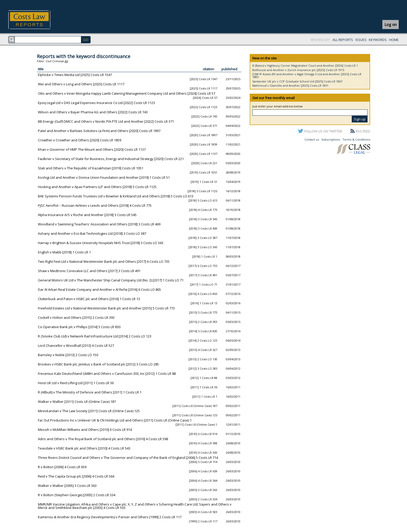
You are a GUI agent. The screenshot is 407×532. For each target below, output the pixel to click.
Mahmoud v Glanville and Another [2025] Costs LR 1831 (290, 85)
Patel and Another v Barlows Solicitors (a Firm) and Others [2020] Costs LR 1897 (99, 131)
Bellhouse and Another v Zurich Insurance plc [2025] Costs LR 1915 (298, 70)
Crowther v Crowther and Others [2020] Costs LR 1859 (80, 140)
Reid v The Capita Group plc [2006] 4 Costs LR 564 (76, 476)
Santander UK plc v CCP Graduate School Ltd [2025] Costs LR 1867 (297, 81)
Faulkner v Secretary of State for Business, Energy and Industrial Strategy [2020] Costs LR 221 (111, 159)
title (41, 69)
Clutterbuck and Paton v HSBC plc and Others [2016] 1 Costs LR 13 (89, 299)
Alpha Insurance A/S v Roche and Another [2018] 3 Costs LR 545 (87, 215)
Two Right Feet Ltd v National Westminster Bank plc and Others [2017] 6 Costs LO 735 (104, 261)
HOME (394, 40)
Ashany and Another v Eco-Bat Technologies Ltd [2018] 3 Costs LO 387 (92, 233)
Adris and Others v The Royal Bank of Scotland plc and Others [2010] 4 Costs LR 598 (103, 439)
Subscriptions (331, 139)
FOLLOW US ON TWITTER (323, 131)
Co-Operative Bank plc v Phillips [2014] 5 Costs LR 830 (79, 327)
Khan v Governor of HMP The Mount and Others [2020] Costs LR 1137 (92, 149)
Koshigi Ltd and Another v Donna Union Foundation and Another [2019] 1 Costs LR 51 (104, 177)
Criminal (58, 61)
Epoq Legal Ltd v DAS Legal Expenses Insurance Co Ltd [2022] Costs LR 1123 (96, 103)
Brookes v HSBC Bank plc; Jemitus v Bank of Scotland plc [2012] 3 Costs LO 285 (98, 364)
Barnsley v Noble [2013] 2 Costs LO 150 (68, 355)
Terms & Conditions (356, 139)
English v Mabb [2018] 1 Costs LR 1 (64, 252)
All (66, 61)
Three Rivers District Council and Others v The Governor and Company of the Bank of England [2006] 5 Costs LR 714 (128, 458)
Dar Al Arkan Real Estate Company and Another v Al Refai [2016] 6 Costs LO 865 (99, 289)
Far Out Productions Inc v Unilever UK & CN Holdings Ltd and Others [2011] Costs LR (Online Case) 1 (115, 420)
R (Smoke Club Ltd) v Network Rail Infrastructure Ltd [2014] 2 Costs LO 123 (95, 336)
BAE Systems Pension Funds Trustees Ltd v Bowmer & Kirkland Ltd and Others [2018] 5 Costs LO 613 (116, 196)
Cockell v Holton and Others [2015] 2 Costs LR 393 (76, 317)
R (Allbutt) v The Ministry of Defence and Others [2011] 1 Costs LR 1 (90, 392)
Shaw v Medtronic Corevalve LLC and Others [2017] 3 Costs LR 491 (89, 271)
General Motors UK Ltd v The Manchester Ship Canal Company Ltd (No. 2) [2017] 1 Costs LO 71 (111, 280)
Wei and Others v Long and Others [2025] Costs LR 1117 (81, 84)
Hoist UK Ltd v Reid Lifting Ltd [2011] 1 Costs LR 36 (76, 383)
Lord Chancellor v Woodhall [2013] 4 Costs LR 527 (76, 346)
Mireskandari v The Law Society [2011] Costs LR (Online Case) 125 (89, 411)
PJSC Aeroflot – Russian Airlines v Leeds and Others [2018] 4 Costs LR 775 (95, 205)
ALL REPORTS (343, 40)
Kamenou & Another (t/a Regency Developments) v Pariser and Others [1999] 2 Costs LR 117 (110, 517)
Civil (49, 61)
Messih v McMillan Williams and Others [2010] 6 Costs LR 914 (85, 430)
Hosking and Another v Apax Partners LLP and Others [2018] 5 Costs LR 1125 (97, 187)
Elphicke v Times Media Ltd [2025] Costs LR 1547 (75, 75)
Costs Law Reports (35, 20)
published (229, 69)
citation (208, 69)
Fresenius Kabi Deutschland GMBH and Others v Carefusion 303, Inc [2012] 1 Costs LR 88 (107, 374)
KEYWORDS (378, 40)
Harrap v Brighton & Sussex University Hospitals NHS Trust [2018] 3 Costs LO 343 (101, 243)
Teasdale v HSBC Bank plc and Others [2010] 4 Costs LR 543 (84, 448)
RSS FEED (363, 131)
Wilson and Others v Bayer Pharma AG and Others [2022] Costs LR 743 (93, 112)
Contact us (312, 139)
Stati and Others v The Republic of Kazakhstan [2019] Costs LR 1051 (91, 168)
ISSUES (361, 40)
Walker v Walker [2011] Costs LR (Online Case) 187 (77, 402)
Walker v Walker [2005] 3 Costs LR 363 (67, 486)
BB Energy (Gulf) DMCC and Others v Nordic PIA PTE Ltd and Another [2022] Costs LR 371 (106, 121)
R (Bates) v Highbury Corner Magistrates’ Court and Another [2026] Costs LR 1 (305, 65)
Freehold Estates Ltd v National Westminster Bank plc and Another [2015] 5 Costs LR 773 (106, 308)
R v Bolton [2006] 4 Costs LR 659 (62, 467)
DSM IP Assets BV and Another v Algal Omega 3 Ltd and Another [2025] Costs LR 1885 (307, 75)
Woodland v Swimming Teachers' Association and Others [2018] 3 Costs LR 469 (99, 224)
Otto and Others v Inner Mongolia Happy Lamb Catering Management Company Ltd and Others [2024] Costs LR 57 (127, 93)
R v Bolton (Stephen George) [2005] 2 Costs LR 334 (77, 495)
